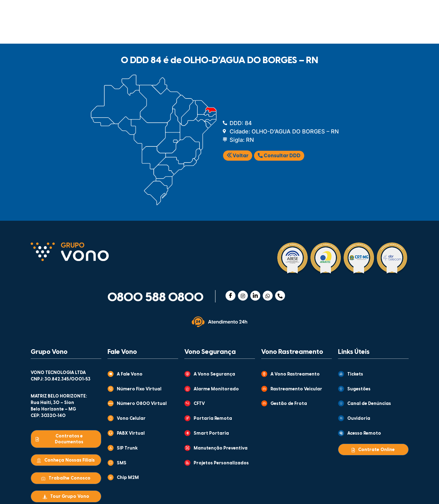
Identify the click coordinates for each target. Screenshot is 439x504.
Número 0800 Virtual (142, 404)
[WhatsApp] (268, 296)
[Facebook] (230, 296)
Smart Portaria (211, 434)
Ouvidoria (359, 419)
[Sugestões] (341, 389)
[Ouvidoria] (341, 418)
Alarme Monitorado (216, 389)
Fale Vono (122, 352)
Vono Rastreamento (292, 352)
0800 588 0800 (156, 298)
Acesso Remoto (364, 434)
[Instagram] (243, 296)
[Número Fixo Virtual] (111, 389)
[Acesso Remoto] (341, 433)
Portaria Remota (213, 419)
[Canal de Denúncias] (341, 403)
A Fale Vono (130, 374)
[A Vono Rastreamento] (264, 374)
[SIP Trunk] (111, 448)
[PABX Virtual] (111, 433)
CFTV (199, 404)
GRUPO (153, 11)
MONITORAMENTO (258, 32)
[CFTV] (187, 403)
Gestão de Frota (289, 404)
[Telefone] (280, 296)
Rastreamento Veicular (296, 389)
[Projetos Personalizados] (187, 463)
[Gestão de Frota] (264, 403)
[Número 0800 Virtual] (111, 403)
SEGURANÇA (127, 32)
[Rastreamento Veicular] (264, 389)
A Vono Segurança (214, 374)
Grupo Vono (49, 352)
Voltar (238, 156)
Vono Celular (131, 419)
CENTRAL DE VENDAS (333, 11)
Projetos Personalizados (221, 463)
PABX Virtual (131, 434)
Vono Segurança (210, 352)
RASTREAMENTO (189, 32)
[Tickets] (341, 374)
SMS (122, 463)
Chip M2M (128, 478)
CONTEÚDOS (208, 11)
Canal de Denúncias (369, 404)
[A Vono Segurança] (187, 374)
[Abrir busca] (400, 31)
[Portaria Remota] (187, 418)
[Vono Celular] (111, 418)
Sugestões (359, 389)
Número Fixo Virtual (139, 389)
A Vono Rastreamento (295, 374)
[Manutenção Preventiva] (187, 448)
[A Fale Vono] (111, 374)
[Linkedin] (255, 296)
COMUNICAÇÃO (65, 32)
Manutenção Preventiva (221, 448)
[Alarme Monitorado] (187, 389)
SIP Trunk (127, 448)
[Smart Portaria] (187, 433)
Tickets (355, 374)
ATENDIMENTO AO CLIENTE (272, 11)
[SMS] (111, 463)
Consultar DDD (279, 156)
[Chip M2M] (111, 477)
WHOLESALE (322, 32)
